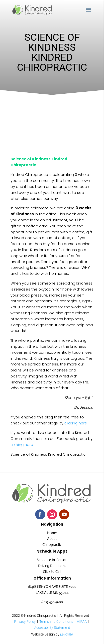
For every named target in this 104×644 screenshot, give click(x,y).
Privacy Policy (25, 622)
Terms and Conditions (56, 622)
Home (52, 533)
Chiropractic (52, 544)
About (52, 538)
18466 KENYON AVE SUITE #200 (52, 587)
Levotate (66, 634)
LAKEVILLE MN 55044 (52, 593)
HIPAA (82, 622)
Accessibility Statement (52, 628)
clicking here (76, 423)
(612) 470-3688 (52, 602)
